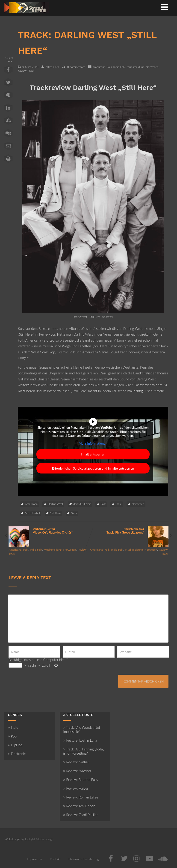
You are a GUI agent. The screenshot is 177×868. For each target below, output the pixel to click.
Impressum (34, 859)
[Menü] (164, 7)
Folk (109, 67)
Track (31, 71)
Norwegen (152, 67)
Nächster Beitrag (128, 531)
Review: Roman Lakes (81, 797)
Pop (12, 736)
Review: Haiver (76, 788)
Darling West (55, 504)
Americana (99, 67)
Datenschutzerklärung (84, 859)
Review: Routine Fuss (80, 780)
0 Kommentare (76, 67)
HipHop (15, 745)
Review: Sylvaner (77, 771)
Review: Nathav (76, 762)
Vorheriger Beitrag (49, 531)
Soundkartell (32, 513)
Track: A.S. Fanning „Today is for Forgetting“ (84, 751)
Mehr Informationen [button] (93, 443)
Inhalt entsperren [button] (93, 454)
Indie (119, 504)
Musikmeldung (136, 67)
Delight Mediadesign (39, 839)
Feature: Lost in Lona (80, 740)
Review (22, 71)
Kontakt (55, 859)
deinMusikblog (82, 504)
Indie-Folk (119, 67)
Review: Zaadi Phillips (81, 815)
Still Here (55, 513)
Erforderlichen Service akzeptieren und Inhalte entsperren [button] (93, 468)
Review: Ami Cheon (79, 806)
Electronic (17, 754)
